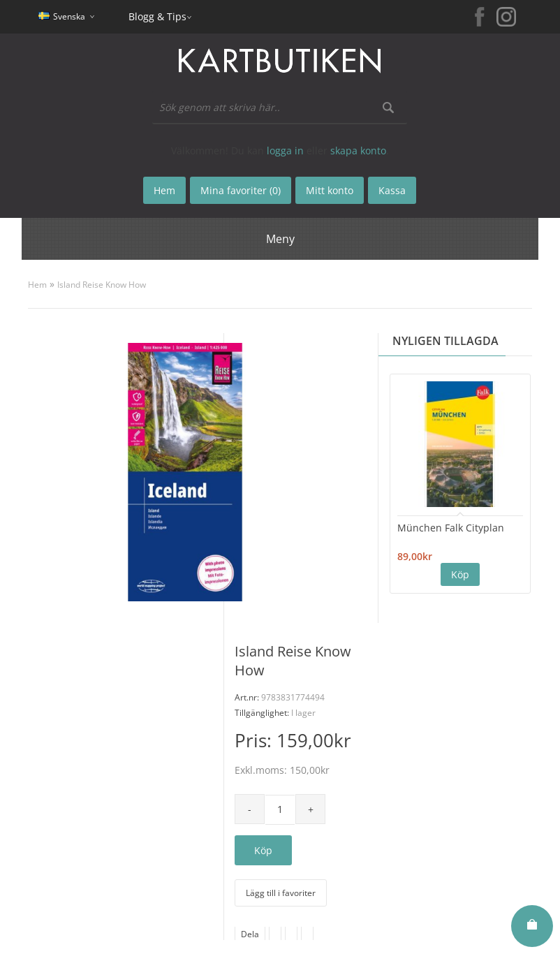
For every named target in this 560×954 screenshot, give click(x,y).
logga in (285, 151)
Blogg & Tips (157, 16)
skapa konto (358, 151)
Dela (250, 934)
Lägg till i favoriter (281, 893)
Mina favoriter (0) (241, 190)
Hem (37, 285)
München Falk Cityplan (451, 528)
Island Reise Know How (102, 285)
